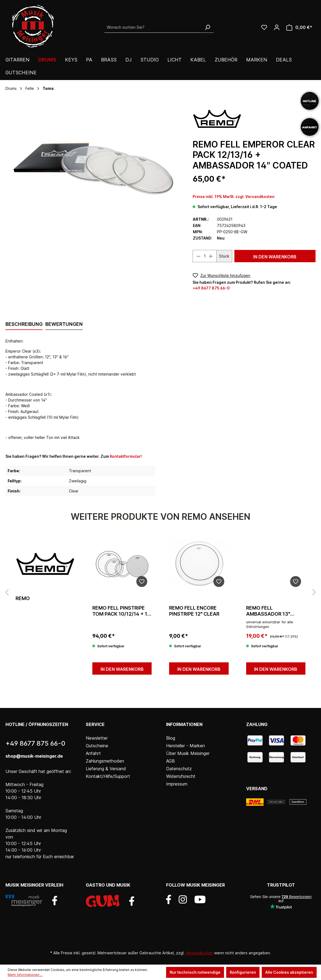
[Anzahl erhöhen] (211, 256)
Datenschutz (179, 769)
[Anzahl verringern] (198, 256)
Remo (23, 598)
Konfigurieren (243, 972)
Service (95, 724)
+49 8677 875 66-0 (211, 288)
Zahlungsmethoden (105, 761)
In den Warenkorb (275, 257)
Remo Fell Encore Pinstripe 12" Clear (194, 611)
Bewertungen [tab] (64, 324)
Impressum (177, 784)
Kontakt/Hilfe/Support (108, 776)
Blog (171, 738)
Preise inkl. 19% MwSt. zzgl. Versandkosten (234, 197)
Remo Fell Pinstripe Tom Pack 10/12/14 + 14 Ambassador (121, 611)
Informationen (184, 724)
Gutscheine (97, 746)
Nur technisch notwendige (195, 972)
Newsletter (97, 738)
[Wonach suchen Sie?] (153, 27)
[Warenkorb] (299, 27)
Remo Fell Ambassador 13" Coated (268, 611)
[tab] (24, 324)
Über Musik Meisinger (188, 753)
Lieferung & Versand (106, 769)
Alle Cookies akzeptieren (289, 972)
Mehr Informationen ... (25, 975)
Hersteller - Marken (185, 746)
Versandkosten (199, 953)
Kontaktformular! (126, 456)
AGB (170, 761)
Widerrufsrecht (181, 776)
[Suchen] (207, 27)
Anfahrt (93, 753)
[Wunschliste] (264, 27)
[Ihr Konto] (277, 27)
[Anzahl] (205, 256)
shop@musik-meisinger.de (34, 756)
